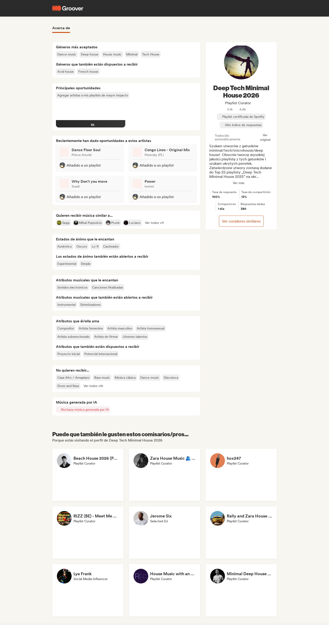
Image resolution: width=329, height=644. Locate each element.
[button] (154, 223)
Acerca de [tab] (61, 28)
